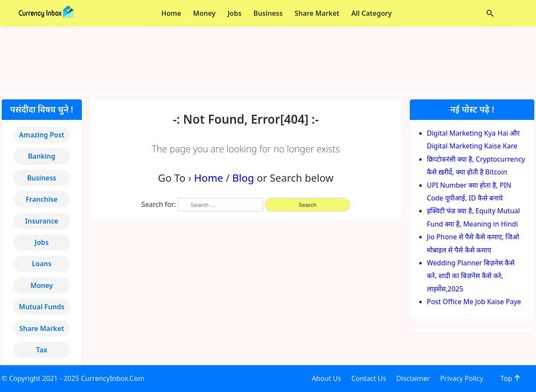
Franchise (42, 199)
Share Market (42, 328)
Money (42, 285)
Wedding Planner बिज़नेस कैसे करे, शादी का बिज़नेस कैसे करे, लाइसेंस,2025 (471, 276)
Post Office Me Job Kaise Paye (474, 302)
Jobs (42, 242)
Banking (42, 156)
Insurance (42, 221)
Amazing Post (42, 135)
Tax (42, 350)
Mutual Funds (42, 307)
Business (42, 178)
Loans (42, 264)
